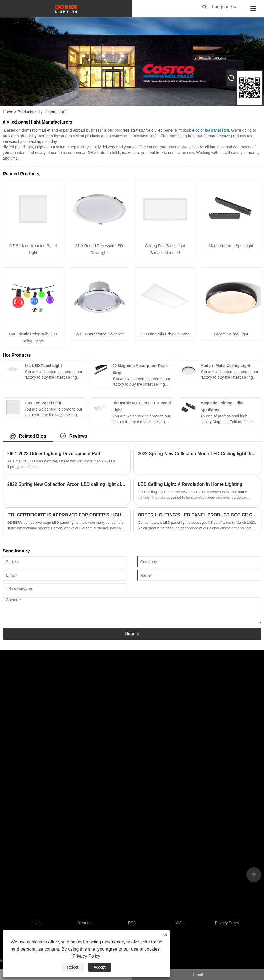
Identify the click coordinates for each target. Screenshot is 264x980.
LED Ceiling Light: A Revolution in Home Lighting (190, 484)
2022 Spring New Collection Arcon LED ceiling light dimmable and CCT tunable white (67, 484)
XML (179, 923)
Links (37, 923)
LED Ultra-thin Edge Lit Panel (165, 334)
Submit (132, 633)
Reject (73, 967)
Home (8, 112)
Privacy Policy (86, 956)
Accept (100, 967)
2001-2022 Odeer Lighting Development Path (54, 454)
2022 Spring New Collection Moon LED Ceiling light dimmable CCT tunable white (197, 454)
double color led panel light (206, 130)
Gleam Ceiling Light (231, 334)
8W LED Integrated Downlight (99, 334)
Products (25, 112)
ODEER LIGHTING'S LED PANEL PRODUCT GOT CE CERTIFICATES (197, 515)
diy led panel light (53, 112)
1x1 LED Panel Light (43, 366)
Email (198, 974)
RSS (132, 923)
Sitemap (85, 923)
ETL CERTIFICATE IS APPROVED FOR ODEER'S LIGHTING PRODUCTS (67, 515)
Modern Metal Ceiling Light (225, 366)
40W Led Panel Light (43, 403)
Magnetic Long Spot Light (231, 246)
